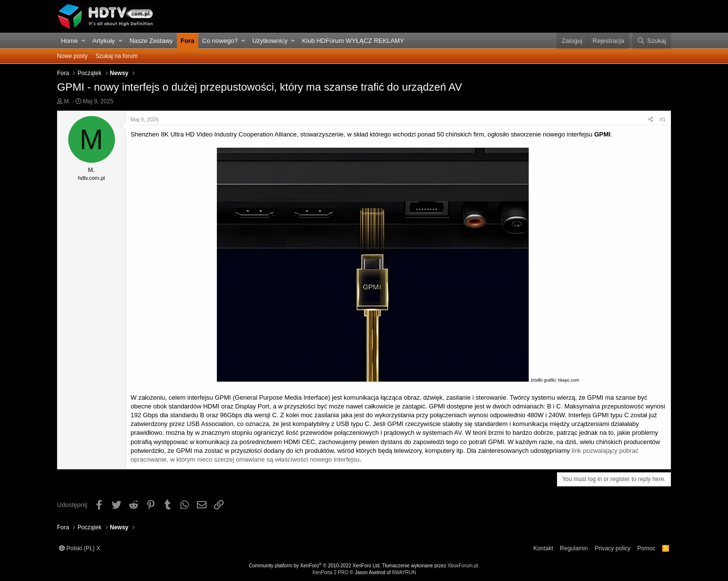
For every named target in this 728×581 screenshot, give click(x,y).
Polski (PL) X (80, 548)
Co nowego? (220, 41)
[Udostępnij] (651, 120)
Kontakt (543, 548)
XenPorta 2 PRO (330, 572)
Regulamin (574, 548)
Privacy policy (612, 548)
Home (69, 41)
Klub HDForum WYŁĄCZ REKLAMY (353, 41)
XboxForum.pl (462, 566)
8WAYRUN (404, 572)
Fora (188, 41)
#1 (663, 119)
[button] (84, 41)
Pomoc (646, 548)
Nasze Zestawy (151, 41)
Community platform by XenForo (315, 566)
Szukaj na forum (117, 56)
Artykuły (104, 41)
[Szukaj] (652, 41)
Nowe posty (72, 56)
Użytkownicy (270, 41)
